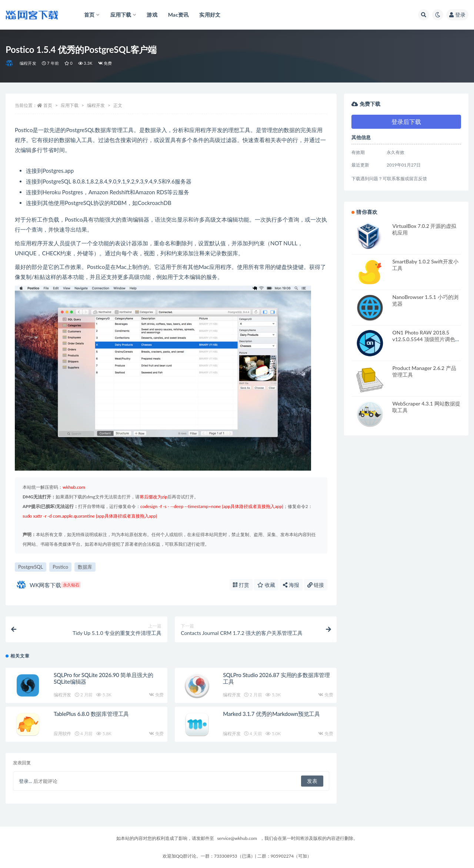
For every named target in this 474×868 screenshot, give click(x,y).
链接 (316, 585)
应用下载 (70, 105)
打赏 (241, 585)
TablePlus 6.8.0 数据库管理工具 (91, 714)
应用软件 (62, 734)
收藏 (266, 585)
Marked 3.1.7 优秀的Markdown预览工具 (271, 714)
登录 (457, 15)
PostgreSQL (31, 567)
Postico (60, 567)
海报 (291, 585)
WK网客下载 (49, 585)
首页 (48, 105)
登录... (25, 781)
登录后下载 (406, 122)
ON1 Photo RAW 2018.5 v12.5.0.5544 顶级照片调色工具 (426, 339)
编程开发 (28, 63)
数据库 (85, 567)
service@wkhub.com (237, 838)
